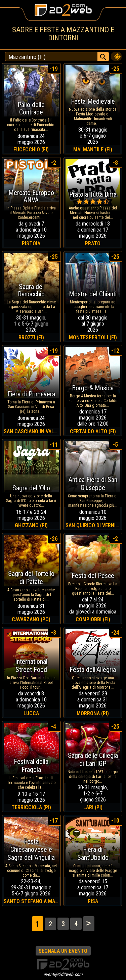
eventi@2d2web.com (63, 974)
